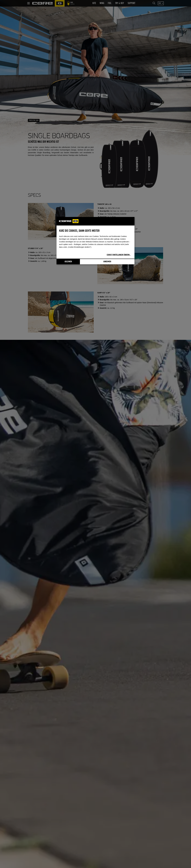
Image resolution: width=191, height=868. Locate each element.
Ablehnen (68, 262)
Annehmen (107, 262)
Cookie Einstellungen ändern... (119, 255)
